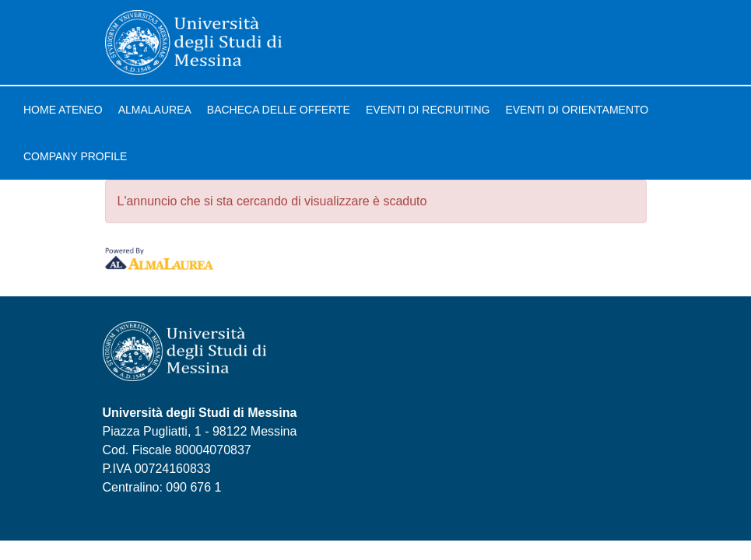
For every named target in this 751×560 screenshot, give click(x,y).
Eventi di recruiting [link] (428, 110)
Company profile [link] (75, 156)
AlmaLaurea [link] (155, 110)
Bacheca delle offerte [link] (279, 110)
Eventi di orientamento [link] (577, 110)
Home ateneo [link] (63, 110)
